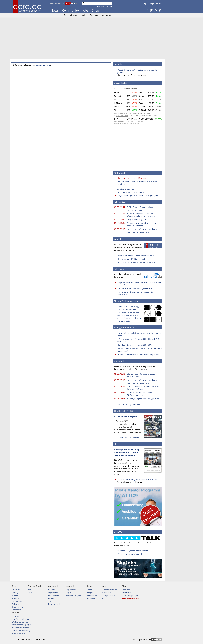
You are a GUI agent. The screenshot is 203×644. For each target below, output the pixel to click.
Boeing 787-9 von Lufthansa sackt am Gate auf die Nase (139, 334)
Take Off (31, 593)
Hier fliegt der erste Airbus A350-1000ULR (136, 345)
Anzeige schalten (109, 595)
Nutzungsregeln (55, 604)
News (55, 10)
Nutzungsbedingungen (21, 625)
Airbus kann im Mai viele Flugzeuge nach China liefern (142, 224)
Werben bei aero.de (20, 622)
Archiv (90, 590)
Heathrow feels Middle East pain (132, 259)
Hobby (51, 598)
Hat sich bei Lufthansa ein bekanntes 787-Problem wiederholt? (143, 231)
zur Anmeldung (43, 65)
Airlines (15, 595)
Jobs (85, 10)
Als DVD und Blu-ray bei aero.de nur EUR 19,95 (138, 480)
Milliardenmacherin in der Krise (131, 554)
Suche (51, 601)
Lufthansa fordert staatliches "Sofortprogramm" (139, 354)
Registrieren (155, 3)
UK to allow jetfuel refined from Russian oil (136, 256)
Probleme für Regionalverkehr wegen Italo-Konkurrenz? (136, 293)
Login (145, 3)
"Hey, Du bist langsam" (137, 220)
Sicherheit (16, 604)
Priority (15, 593)
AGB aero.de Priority (20, 628)
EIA (121, 123)
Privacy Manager (19, 633)
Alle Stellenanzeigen (126, 189)
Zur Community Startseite (129, 404)
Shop (96, 10)
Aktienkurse (92, 595)
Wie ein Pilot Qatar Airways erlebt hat (134, 551)
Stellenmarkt (107, 593)
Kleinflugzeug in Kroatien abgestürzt (143, 399)
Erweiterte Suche (105, 6)
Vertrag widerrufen (131, 598)
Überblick (16, 590)
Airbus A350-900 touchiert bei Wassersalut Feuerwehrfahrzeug (141, 215)
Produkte (126, 590)
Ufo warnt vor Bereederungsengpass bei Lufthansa (143, 375)
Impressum (17, 616)
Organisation (17, 607)
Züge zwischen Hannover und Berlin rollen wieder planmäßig (139, 284)
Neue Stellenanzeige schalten (130, 192)
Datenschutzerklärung (21, 630)
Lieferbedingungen (130, 595)
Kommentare (54, 595)
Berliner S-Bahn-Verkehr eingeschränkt (135, 288)
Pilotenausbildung (110, 590)
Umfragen (91, 598)
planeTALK (32, 590)
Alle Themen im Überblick (129, 438)
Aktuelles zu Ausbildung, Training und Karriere (128, 308)
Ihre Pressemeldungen (21, 619)
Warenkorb (127, 593)
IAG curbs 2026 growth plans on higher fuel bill (138, 262)
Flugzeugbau (17, 601)
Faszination (17, 610)
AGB (104, 598)
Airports (15, 598)
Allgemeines (53, 593)
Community (70, 10)
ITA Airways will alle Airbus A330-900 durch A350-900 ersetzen (139, 340)
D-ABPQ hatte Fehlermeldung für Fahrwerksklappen (141, 208)
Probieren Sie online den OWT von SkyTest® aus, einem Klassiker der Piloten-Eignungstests (130, 317)
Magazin (91, 593)
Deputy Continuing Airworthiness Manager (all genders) (138, 71)
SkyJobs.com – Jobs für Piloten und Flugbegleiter (138, 196)
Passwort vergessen (100, 15)
